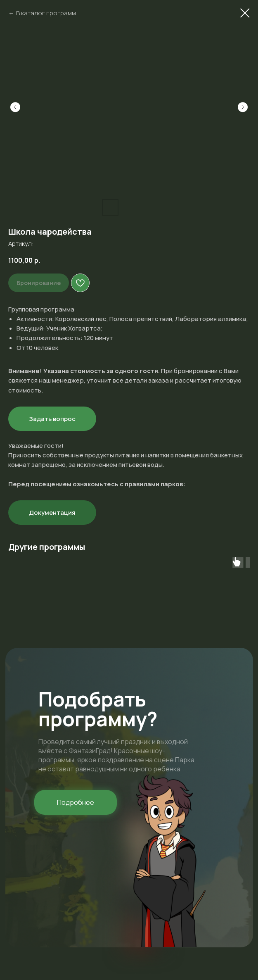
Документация (52, 513)
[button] (76, 802)
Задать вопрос (52, 419)
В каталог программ (46, 13)
